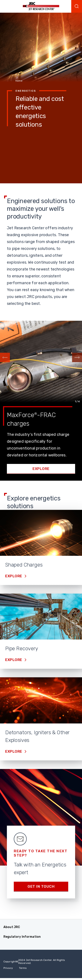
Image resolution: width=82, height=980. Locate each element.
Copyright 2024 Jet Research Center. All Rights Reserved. (34, 962)
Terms (23, 968)
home (19, 81)
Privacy (8, 968)
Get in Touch (41, 886)
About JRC (12, 927)
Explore (41, 469)
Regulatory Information (22, 937)
